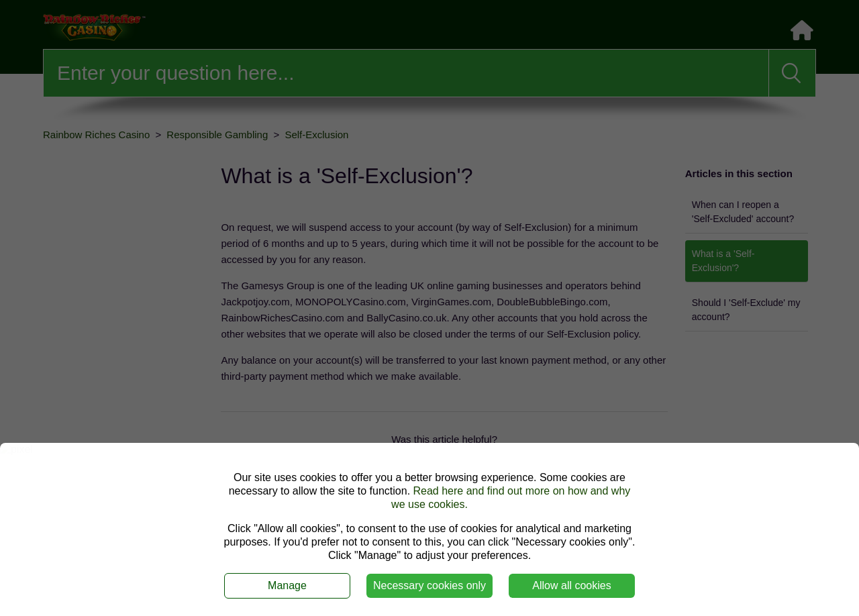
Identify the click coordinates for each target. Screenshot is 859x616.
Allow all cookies (571, 585)
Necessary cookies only (429, 585)
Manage (287, 585)
